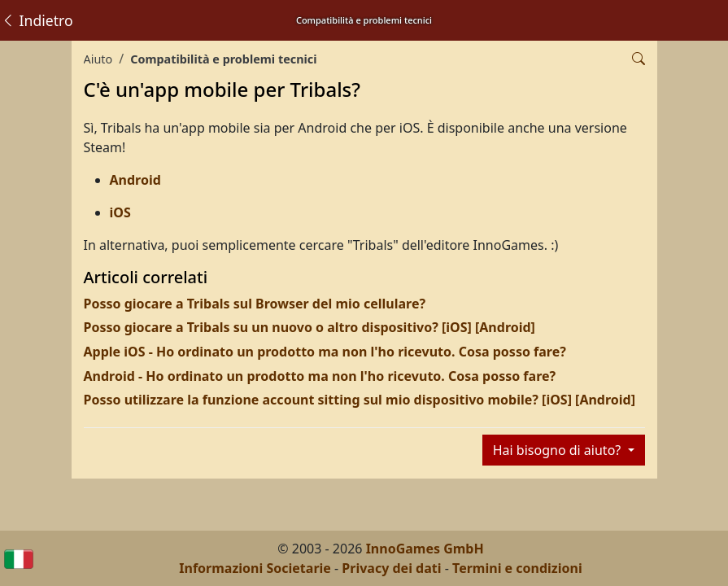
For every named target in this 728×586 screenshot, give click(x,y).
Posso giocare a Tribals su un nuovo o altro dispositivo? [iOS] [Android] (310, 327)
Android (135, 180)
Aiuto (98, 59)
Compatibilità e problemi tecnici (223, 59)
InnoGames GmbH (425, 549)
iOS (120, 212)
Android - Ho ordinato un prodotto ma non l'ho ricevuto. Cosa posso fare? (320, 376)
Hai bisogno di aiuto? (559, 450)
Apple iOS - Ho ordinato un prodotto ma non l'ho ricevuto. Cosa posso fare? (325, 352)
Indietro (37, 20)
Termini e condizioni (517, 568)
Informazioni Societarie (255, 568)
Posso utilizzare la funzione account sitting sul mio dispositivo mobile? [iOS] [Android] (360, 400)
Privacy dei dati (391, 568)
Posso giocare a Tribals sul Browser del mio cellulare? (255, 304)
